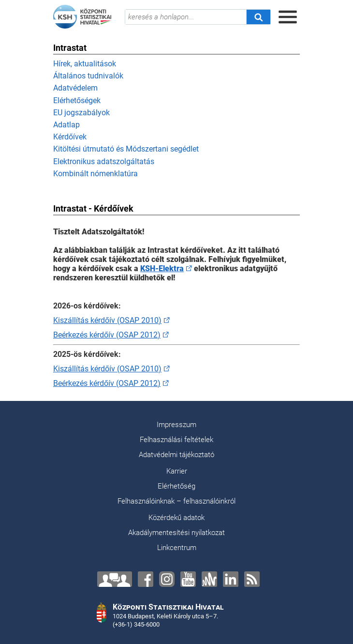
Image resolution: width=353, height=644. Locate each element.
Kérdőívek (70, 137)
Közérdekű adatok (176, 518)
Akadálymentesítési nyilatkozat (176, 533)
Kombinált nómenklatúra (96, 174)
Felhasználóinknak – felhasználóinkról (176, 501)
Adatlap (66, 125)
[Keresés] (258, 17)
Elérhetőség (176, 486)
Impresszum (176, 425)
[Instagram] (167, 579)
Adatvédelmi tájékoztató (176, 455)
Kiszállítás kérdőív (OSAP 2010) (107, 320)
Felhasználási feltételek (176, 440)
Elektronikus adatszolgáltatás (104, 161)
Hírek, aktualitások (85, 64)
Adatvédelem (75, 88)
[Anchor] (209, 579)
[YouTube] (188, 579)
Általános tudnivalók (88, 76)
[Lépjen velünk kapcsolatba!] (115, 579)
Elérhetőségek (77, 100)
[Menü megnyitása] (288, 17)
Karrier (177, 471)
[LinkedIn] (231, 579)
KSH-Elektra (162, 268)
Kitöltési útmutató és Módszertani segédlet (126, 149)
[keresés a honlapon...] (186, 17)
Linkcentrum (177, 548)
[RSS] (252, 579)
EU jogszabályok (81, 113)
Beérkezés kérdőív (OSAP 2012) (107, 335)
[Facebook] (146, 579)
